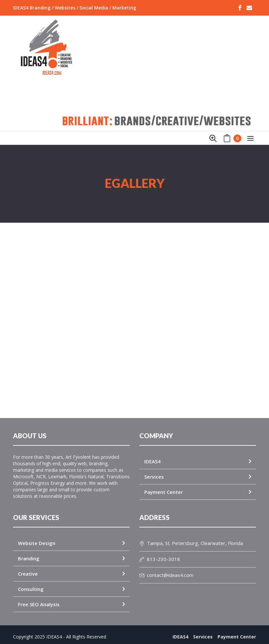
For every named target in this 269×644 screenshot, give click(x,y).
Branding (29, 553)
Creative (28, 568)
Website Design (37, 537)
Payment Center (163, 486)
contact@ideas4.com (166, 569)
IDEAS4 (152, 455)
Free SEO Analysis (39, 598)
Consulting (31, 583)
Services (154, 471)
